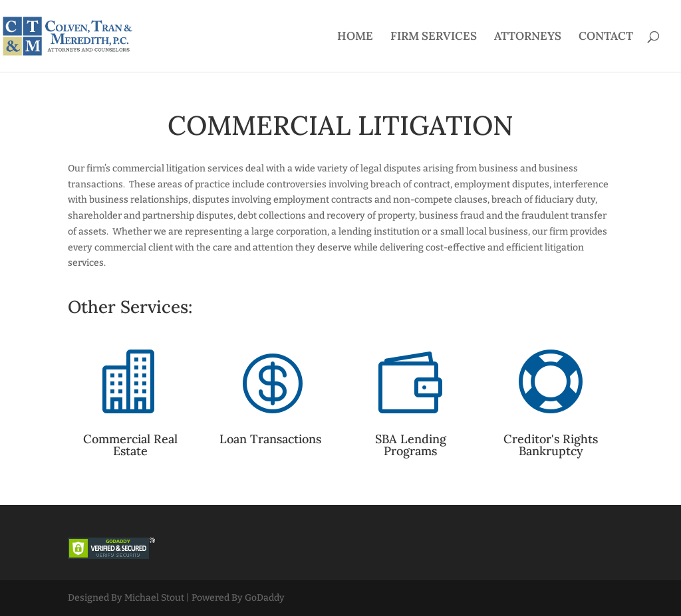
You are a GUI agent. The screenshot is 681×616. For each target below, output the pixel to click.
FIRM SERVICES (434, 37)
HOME (355, 37)
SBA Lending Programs (411, 445)
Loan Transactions (270, 439)
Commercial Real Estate (130, 445)
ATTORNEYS (528, 37)
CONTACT (606, 37)
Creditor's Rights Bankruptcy (551, 445)
